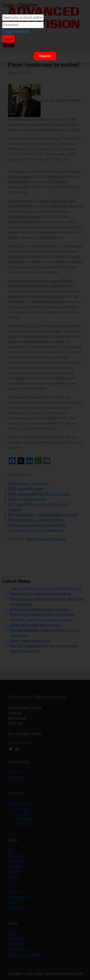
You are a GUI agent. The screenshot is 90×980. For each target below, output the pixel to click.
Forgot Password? (16, 32)
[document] (45, 490)
